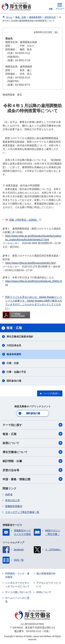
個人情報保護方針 (46, 573)
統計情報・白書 (32, 461)
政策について (32, 443)
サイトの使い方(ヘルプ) (18, 592)
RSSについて (44, 592)
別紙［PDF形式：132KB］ (23, 220)
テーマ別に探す (32, 425)
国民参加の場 (14, 381)
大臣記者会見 (14, 345)
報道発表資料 (14, 354)
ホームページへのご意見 (17, 600)
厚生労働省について (32, 452)
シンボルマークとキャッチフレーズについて (17, 585)
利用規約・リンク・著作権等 (17, 575)
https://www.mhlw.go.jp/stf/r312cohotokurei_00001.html (34, 283)
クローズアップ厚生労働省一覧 (22, 512)
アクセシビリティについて (49, 585)
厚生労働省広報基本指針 (20, 337)
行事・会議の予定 (16, 372)
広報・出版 (13, 363)
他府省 (9, 494)
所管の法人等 (12, 500)
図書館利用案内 (14, 506)
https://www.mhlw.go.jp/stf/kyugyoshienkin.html (30, 263)
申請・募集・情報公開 (32, 479)
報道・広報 (32, 434)
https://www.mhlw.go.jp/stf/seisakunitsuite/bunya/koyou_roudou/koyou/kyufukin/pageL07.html (33, 238)
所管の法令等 (32, 470)
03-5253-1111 (34, 631)
